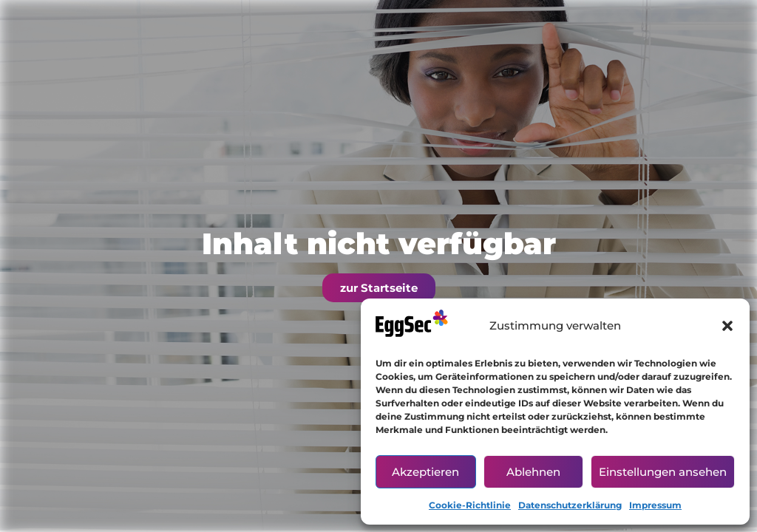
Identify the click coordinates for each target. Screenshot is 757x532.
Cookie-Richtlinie (470, 505)
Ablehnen (533, 472)
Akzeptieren (425, 472)
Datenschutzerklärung (570, 505)
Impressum (655, 505)
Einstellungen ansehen (663, 472)
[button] (727, 326)
